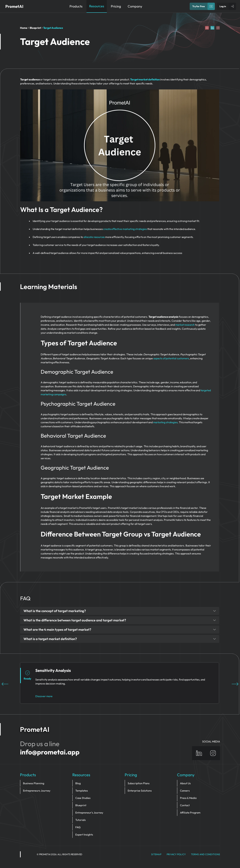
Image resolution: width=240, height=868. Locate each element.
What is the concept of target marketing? (120, 611)
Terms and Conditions (205, 854)
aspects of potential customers (171, 358)
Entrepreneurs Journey (37, 791)
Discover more (44, 696)
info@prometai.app (50, 752)
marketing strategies (165, 422)
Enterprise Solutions (140, 791)
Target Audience (53, 28)
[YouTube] (207, 28)
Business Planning (34, 783)
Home (24, 28)
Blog (78, 783)
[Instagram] (218, 28)
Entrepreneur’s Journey (89, 813)
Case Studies (83, 798)
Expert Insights (84, 835)
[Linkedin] (212, 28)
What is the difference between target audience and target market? (120, 620)
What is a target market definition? (120, 639)
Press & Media (188, 798)
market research (185, 325)
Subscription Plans (139, 783)
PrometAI (14, 6)
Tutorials (80, 820)
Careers (185, 791)
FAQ (78, 827)
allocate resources (94, 237)
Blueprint (35, 28)
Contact (185, 805)
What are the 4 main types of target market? (120, 629)
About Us (185, 783)
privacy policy (176, 854)
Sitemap (156, 854)
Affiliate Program (190, 813)
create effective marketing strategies (125, 229)
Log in (223, 6)
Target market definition (145, 79)
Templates (82, 791)
